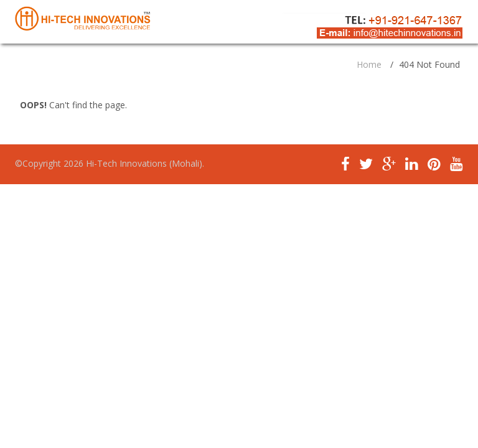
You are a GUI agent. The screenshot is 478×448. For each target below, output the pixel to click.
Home (369, 64)
